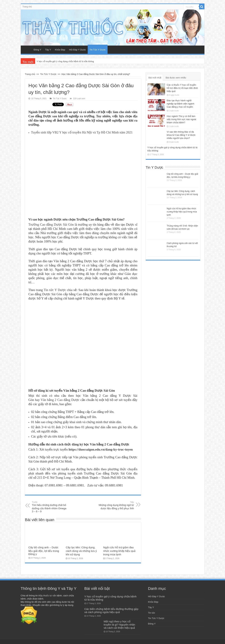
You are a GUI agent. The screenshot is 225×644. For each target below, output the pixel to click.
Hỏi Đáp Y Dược (78, 50)
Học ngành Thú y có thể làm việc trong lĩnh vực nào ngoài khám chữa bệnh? (181, 119)
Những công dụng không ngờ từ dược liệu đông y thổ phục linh (116, 504)
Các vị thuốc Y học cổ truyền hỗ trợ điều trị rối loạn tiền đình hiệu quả (182, 88)
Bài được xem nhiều (176, 78)
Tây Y (48, 50)
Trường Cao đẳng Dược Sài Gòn (51, 223)
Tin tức (152, 612)
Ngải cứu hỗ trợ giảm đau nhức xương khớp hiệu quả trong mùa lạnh (119, 550)
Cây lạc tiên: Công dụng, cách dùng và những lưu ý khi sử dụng (81, 550)
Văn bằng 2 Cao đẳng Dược (60, 399)
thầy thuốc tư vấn (47, 594)
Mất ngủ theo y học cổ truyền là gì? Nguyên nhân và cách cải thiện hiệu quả (119, 624)
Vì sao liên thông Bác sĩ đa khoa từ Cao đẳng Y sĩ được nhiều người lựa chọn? (181, 135)
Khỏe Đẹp (60, 50)
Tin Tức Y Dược (98, 50)
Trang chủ (27, 7)
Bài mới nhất (155, 78)
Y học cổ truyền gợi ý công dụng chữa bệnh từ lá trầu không (65, 61)
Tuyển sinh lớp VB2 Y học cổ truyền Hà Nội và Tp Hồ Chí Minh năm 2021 (82, 131)
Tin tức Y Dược (55, 289)
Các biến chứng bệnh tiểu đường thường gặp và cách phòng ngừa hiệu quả (111, 609)
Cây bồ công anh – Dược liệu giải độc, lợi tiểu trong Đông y (44, 550)
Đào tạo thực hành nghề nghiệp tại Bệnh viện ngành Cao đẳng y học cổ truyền (181, 104)
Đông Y (38, 50)
